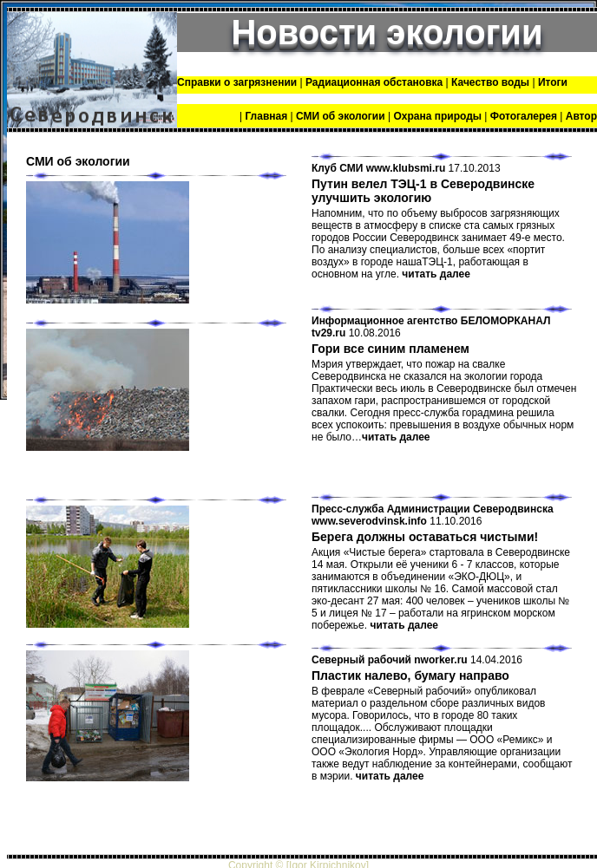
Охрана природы (437, 116)
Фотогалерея (524, 116)
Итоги (553, 82)
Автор (581, 116)
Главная (266, 116)
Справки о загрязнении (239, 82)
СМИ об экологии (341, 116)
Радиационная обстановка (374, 82)
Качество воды (490, 82)
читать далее (436, 274)
